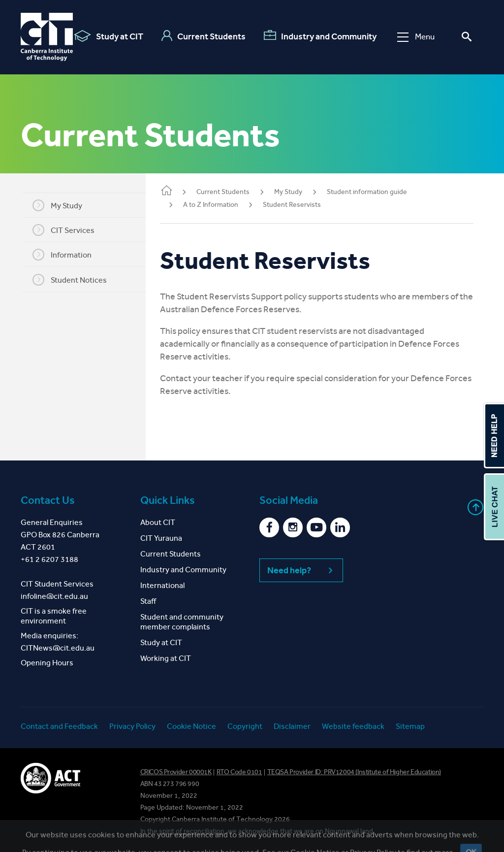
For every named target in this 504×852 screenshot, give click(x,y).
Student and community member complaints (182, 622)
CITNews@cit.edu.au (58, 648)
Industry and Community (320, 36)
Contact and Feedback (59, 726)
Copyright (245, 726)
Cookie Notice (191, 726)
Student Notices (75, 280)
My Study (63, 205)
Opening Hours (47, 663)
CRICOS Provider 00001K (176, 772)
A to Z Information (221, 205)
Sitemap (410, 726)
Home (177, 191)
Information (67, 255)
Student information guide (378, 192)
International (162, 585)
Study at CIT (109, 36)
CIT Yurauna (161, 538)
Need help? (301, 570)
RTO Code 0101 (239, 772)
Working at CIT (166, 658)
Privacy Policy (132, 726)
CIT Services (69, 230)
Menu (416, 37)
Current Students (204, 36)
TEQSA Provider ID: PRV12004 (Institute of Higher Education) (354, 772)
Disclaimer (292, 726)
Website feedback (353, 726)
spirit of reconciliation (192, 831)
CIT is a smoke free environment (54, 616)
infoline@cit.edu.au (54, 596)
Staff (148, 601)
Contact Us (48, 500)
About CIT (158, 522)
